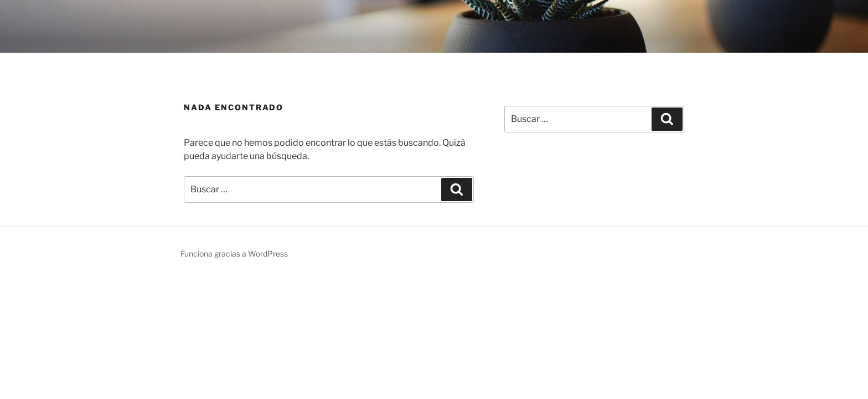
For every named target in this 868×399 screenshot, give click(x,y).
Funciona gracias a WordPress (234, 254)
